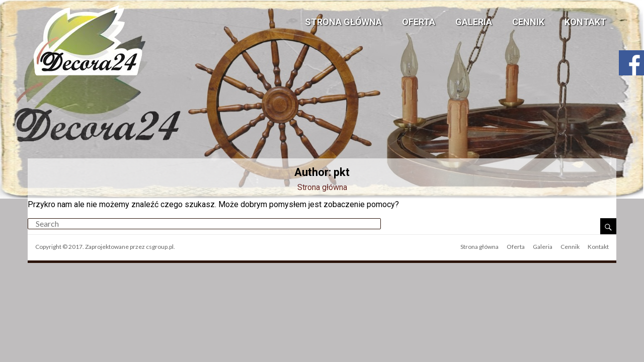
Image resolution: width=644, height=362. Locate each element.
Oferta (419, 22)
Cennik (528, 22)
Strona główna (343, 22)
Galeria (474, 22)
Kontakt (585, 22)
